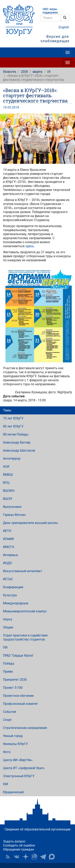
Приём (8, 672)
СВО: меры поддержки (50, 11)
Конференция (13, 587)
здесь (30, 246)
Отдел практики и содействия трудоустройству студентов (25, 637)
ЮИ (5, 784)
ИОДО (7, 563)
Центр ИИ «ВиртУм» (18, 760)
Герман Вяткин (14, 515)
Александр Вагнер (17, 442)
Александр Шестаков (19, 450)
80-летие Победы (16, 434)
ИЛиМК (8, 539)
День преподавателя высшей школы (30, 523)
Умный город (13, 736)
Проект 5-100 (13, 688)
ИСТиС (8, 579)
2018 (24, 71)
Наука (8, 619)
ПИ (5, 647)
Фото (7, 752)
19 (49, 71)
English (64, 27)
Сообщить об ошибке (19, 845)
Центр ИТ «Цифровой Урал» (24, 768)
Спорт (7, 720)
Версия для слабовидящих (55, 39)
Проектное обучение (18, 696)
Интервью (10, 555)
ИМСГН (8, 547)
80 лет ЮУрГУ (13, 426)
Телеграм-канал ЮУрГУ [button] (43, 857)
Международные (16, 603)
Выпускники (12, 507)
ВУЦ (6, 483)
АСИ (6, 467)
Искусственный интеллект (23, 571)
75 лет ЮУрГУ (13, 418)
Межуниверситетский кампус (25, 611)
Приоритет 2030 (15, 680)
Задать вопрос (14, 841)
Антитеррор (12, 459)
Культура (10, 595)
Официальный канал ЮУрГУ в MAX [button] (52, 857)
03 (9, 107)
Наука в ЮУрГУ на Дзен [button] (25, 857)
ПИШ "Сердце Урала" (18, 655)
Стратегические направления (25, 728)
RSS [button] (8, 857)
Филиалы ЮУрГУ (15, 744)
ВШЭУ (8, 499)
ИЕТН (7, 531)
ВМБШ (8, 475)
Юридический (13, 792)
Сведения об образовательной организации (37, 829)
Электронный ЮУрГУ (19, 776)
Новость (10, 71)
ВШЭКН (9, 491)
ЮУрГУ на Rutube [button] (34, 857)
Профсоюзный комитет (20, 704)
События (10, 712)
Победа (9, 664)
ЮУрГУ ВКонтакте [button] (17, 857)
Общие (8, 627)
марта (37, 71)
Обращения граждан (18, 849)
